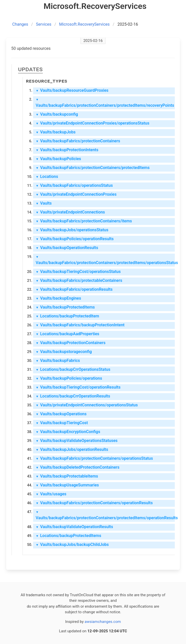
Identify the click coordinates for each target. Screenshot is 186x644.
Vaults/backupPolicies (58, 159)
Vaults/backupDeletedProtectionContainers (78, 467)
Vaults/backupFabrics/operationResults (74, 289)
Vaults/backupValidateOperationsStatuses (77, 441)
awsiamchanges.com (103, 622)
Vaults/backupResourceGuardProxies (72, 90)
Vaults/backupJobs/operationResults (72, 449)
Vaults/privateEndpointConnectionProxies (76, 194)
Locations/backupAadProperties (68, 334)
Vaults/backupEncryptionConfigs (68, 432)
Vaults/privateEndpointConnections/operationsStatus (87, 405)
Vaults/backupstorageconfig (64, 352)
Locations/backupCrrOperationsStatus (73, 369)
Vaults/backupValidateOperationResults (74, 527)
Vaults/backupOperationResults (67, 248)
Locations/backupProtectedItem (67, 316)
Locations (47, 177)
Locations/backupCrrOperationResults (73, 396)
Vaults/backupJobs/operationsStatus (72, 230)
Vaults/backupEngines (58, 298)
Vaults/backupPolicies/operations (69, 378)
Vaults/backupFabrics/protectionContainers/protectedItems (93, 168)
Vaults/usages (51, 494)
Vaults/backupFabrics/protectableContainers (79, 280)
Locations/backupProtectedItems (68, 536)
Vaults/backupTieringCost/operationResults (78, 387)
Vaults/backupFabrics (58, 361)
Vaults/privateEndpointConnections (70, 212)
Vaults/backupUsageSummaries (67, 485)
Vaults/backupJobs (56, 132)
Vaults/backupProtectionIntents (67, 150)
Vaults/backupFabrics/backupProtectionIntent (80, 325)
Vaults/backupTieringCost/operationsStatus (78, 272)
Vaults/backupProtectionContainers (71, 343)
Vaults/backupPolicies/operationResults (75, 239)
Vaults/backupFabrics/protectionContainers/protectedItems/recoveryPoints (105, 103)
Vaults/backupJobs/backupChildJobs (72, 545)
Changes (20, 24)
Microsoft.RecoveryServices (84, 24)
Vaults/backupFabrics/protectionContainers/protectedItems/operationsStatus (105, 260)
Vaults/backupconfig (57, 114)
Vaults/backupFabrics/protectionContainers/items (84, 221)
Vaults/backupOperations (61, 414)
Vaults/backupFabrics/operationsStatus (74, 185)
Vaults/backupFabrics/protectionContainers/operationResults (94, 503)
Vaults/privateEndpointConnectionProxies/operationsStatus (92, 123)
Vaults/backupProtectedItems (65, 307)
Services (44, 24)
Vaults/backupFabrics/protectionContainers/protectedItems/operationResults (105, 515)
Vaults (44, 203)
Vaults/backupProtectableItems (67, 476)
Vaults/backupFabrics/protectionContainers (78, 141)
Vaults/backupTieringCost (62, 423)
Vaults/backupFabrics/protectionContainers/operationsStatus (94, 458)
